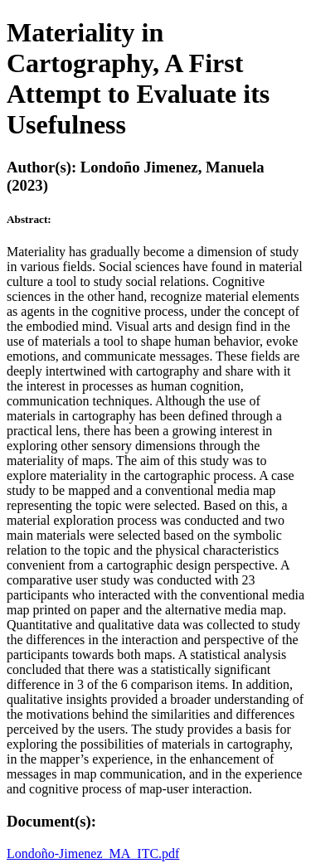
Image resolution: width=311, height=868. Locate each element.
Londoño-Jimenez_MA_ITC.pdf (93, 853)
